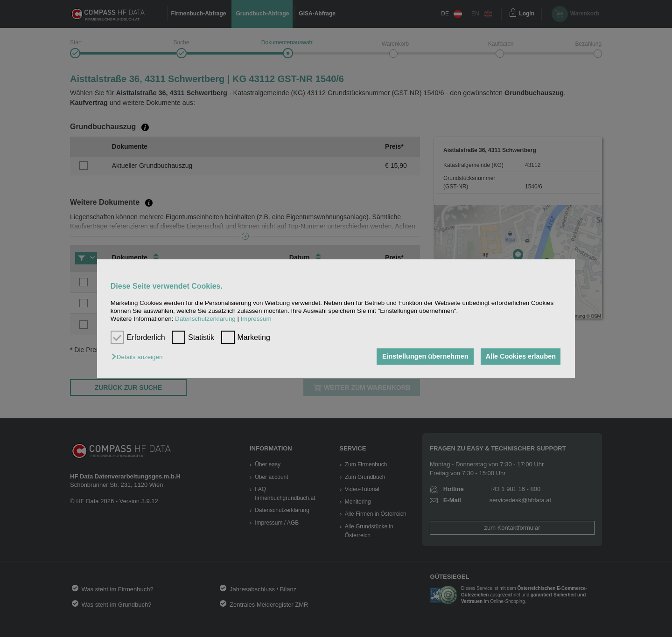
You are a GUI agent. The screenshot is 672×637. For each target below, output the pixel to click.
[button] (139, 357)
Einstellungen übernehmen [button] (423, 357)
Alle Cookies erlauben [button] (520, 357)
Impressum (256, 319)
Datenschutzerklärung (205, 319)
